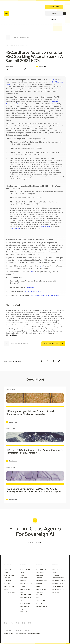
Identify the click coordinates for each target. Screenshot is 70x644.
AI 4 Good (56, 592)
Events (39, 586)
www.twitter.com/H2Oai (33, 291)
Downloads (40, 584)
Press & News (9, 575)
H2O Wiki (40, 603)
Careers (7, 578)
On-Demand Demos (10, 592)
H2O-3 (22, 592)
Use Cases (40, 572)
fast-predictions (15, 228)
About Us (8, 569)
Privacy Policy (21, 634)
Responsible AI (58, 584)
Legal (38, 598)
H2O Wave (24, 612)
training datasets (45, 226)
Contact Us (8, 584)
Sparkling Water (26, 595)
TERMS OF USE (8, 634)
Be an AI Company (59, 589)
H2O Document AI (26, 603)
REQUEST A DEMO (54, 7)
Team (6, 572)
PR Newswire (43, 66)
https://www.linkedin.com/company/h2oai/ (45, 295)
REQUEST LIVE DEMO (35, 543)
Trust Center (41, 601)
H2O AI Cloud (25, 589)
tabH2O (23, 575)
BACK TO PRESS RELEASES (13, 362)
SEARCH (54, 13)
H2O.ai (51, 80)
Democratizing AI (59, 581)
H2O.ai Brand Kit (43, 589)
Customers (8, 581)
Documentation (42, 581)
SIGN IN (54, 20)
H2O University (42, 569)
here (41, 266)
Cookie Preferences (35, 634)
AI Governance (58, 586)
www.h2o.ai (30, 287)
